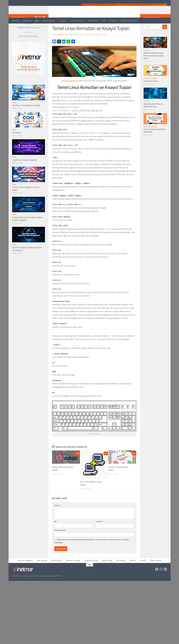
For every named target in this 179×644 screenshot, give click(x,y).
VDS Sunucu (121, 570)
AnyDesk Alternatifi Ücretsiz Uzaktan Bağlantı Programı (27, 228)
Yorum (57, 515)
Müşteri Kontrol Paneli (130, 21)
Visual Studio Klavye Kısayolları (24, 169)
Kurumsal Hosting (91, 570)
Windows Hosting (73, 570)
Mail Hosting (107, 570)
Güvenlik (147, 136)
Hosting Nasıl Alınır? (151, 90)
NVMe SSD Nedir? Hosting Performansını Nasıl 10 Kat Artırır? (154, 65)
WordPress (113, 21)
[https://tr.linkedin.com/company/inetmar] (44, 27)
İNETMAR (154, 88)
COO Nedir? (17, 142)
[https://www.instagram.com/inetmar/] (40, 27)
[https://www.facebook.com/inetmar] (36, 27)
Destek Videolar (48, 21)
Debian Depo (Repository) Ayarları (63, 478)
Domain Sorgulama (25, 570)
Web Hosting (42, 570)
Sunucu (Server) (77, 21)
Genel (37, 21)
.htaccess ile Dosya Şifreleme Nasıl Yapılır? (155, 140)
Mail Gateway (156, 570)
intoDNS (143, 570)
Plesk (103, 21)
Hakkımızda (27, 21)
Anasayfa (16, 21)
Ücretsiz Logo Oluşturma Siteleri (118, 478)
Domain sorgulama (69, 90)
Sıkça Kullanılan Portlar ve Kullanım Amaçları (153, 115)
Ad (56, 531)
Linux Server (65, 27)
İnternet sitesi (60, 540)
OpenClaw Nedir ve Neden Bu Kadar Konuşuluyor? (27, 258)
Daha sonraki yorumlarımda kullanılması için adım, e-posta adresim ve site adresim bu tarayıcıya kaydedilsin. (92, 550)
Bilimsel (133, 570)
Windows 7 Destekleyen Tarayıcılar (26, 115)
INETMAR (60, 44)
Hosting (63, 21)
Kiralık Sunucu (56, 570)
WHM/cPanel (93, 21)
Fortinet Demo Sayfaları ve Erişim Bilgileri (26, 198)
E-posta (99, 531)
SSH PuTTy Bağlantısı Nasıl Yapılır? (91, 493)
